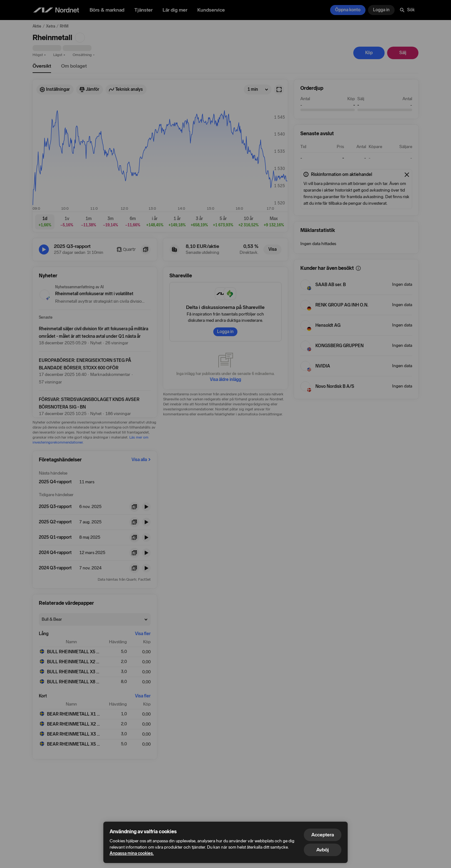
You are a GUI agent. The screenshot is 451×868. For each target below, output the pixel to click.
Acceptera (323, 835)
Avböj (323, 850)
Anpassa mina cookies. (132, 853)
